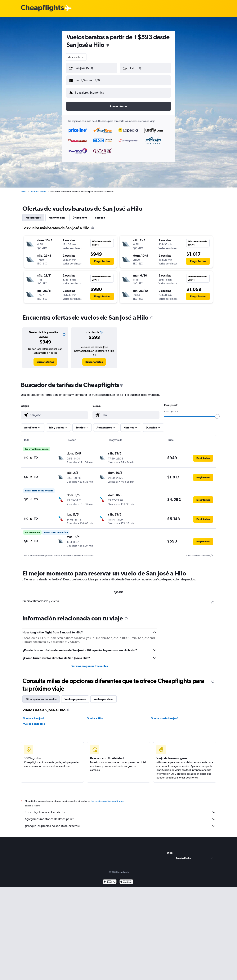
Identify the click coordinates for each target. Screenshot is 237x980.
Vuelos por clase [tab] (103, 696)
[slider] (217, 413)
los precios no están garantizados (107, 798)
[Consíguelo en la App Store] (126, 879)
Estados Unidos (38, 188)
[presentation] (107, 45)
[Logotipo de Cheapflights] (42, 8)
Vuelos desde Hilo (34, 721)
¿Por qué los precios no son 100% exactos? (120, 823)
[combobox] (76, 57)
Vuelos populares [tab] (75, 696)
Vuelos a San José (34, 715)
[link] (45, 359)
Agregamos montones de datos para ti (120, 816)
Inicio (24, 188)
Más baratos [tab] (33, 215)
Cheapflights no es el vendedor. (120, 809)
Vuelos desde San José (165, 715)
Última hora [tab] (80, 215)
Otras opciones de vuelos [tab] (41, 696)
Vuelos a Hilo (95, 715)
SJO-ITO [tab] (119, 589)
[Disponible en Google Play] (110, 879)
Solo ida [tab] (100, 215)
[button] (90, 80)
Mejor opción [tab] (57, 215)
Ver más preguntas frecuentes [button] (90, 663)
